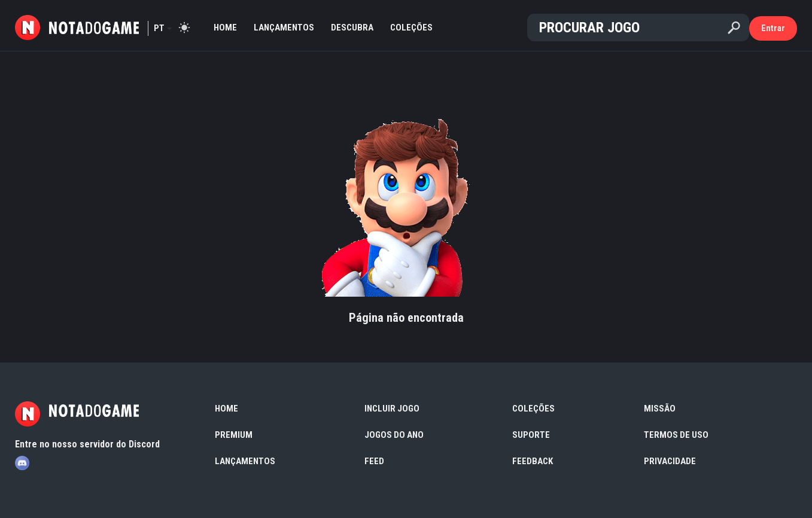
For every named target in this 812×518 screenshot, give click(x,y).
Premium (234, 435)
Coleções (411, 28)
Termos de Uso (676, 435)
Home (225, 28)
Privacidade (670, 461)
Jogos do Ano (394, 435)
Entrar (773, 28)
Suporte (531, 435)
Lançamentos (284, 28)
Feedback (533, 461)
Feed (374, 461)
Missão (660, 409)
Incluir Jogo (392, 409)
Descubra (352, 28)
